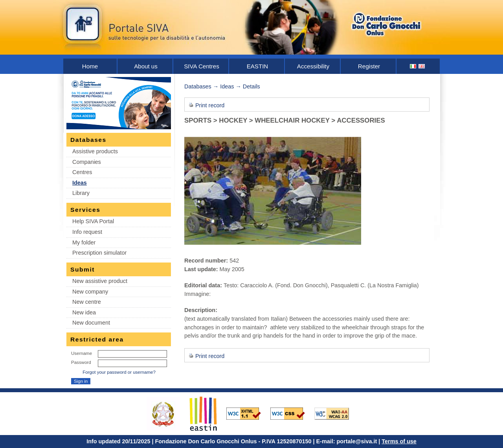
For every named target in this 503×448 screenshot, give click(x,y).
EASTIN (258, 66)
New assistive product (100, 281)
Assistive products (95, 151)
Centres (82, 172)
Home (90, 66)
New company (90, 292)
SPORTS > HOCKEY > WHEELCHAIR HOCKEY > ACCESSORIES (285, 120)
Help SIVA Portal (93, 221)
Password (81, 362)
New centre (87, 302)
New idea (84, 312)
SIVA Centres (202, 66)
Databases (198, 86)
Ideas (80, 183)
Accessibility (313, 66)
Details (251, 86)
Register (369, 66)
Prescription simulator (99, 253)
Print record (210, 105)
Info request (87, 232)
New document (91, 323)
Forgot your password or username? (119, 372)
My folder (84, 242)
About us (146, 66)
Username (82, 353)
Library (81, 193)
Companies (87, 162)
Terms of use (399, 441)
